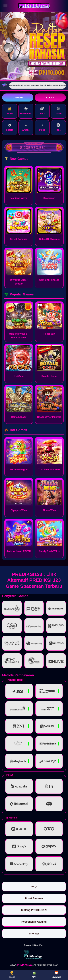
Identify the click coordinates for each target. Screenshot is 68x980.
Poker (42, 127)
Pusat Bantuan (34, 898)
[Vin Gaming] (34, 954)
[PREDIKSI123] (34, 6)
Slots (42, 111)
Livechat (56, 975)
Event (12, 975)
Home (10, 111)
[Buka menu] (5, 6)
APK (34, 975)
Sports (10, 127)
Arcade (26, 127)
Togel (58, 127)
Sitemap (34, 934)
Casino (58, 111)
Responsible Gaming (34, 922)
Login (50, 98)
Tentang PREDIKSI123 (34, 910)
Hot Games (26, 111)
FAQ (34, 887)
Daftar (18, 98)
